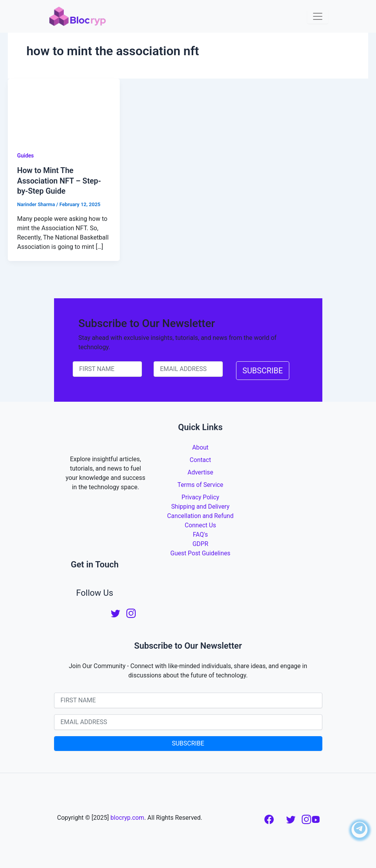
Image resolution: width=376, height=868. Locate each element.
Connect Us (200, 524)
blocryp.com (127, 817)
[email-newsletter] (188, 368)
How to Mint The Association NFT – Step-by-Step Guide (60, 180)
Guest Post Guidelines (200, 552)
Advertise (200, 472)
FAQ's (200, 534)
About (200, 447)
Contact (200, 459)
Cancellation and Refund (200, 515)
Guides (26, 156)
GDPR (200, 543)
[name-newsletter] (107, 368)
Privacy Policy (200, 496)
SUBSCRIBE (263, 370)
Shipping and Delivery (200, 506)
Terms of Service (200, 484)
